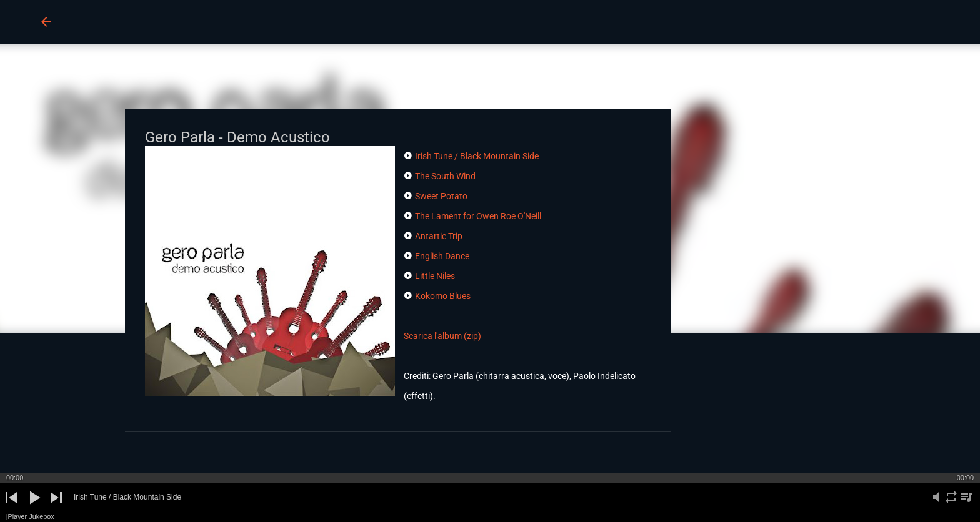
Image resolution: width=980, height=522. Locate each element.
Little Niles (435, 276)
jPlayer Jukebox (30, 516)
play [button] (33, 508)
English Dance (442, 256)
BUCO (92, 21)
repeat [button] (951, 504)
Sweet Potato (441, 196)
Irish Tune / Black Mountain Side (477, 156)
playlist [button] (966, 504)
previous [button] (12, 508)
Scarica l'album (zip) (442, 336)
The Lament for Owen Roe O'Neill (478, 216)
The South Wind (445, 176)
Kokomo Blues (443, 296)
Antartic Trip (439, 236)
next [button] (56, 508)
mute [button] (936, 504)
